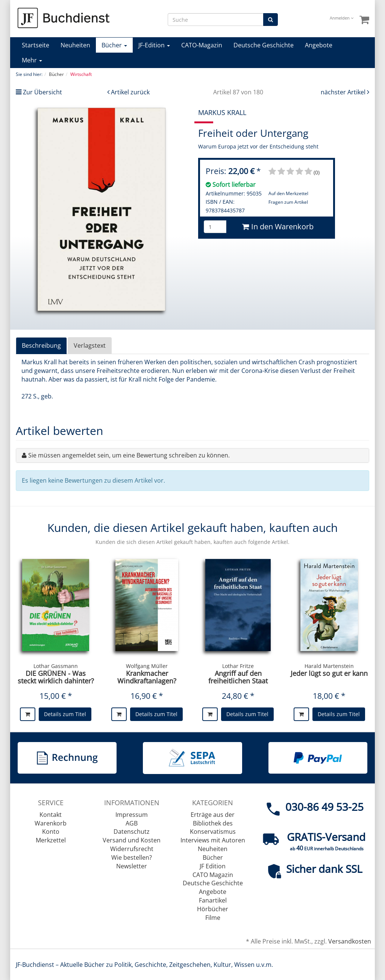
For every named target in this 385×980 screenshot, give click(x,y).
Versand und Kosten (132, 840)
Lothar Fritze (238, 666)
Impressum (132, 815)
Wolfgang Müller (147, 666)
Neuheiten (75, 45)
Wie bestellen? (132, 857)
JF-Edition (154, 45)
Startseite (36, 45)
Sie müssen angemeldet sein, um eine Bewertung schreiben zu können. (129, 455)
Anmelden (342, 18)
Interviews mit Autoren (213, 840)
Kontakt (51, 815)
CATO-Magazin (202, 45)
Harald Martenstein (329, 666)
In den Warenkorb (278, 226)
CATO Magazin (213, 875)
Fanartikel (213, 900)
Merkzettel (51, 840)
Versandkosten (350, 941)
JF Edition (213, 866)
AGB (132, 823)
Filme (213, 918)
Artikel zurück (130, 92)
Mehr (32, 60)
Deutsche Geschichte (264, 45)
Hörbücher (213, 909)
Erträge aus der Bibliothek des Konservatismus (213, 823)
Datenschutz (132, 832)
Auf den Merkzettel (288, 193)
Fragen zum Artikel (288, 202)
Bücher (114, 45)
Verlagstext (90, 345)
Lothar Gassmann (56, 666)
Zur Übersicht (42, 92)
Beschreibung (41, 345)
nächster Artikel (344, 92)
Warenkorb (51, 823)
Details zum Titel (65, 714)
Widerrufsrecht (132, 849)
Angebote (319, 45)
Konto (51, 832)
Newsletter (132, 866)
